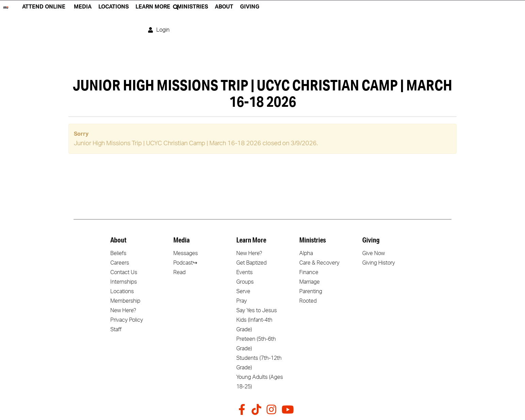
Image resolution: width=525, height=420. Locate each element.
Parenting (311, 291)
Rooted (308, 301)
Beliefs (118, 253)
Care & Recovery (319, 263)
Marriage (309, 282)
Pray (242, 301)
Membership (125, 301)
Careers (120, 263)
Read (179, 272)
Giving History (379, 263)
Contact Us (124, 272)
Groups (245, 282)
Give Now (373, 253)
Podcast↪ (185, 263)
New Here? (123, 310)
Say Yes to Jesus (257, 310)
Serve (243, 291)
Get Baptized (251, 263)
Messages (186, 253)
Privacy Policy (127, 320)
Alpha (306, 253)
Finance (309, 272)
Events (244, 272)
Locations (122, 291)
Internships (124, 282)
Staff (116, 330)
